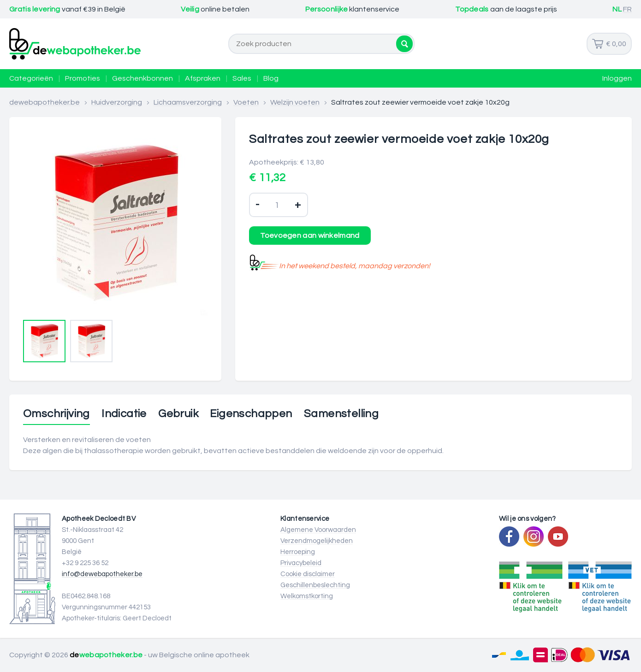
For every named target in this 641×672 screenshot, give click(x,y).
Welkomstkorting (307, 596)
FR (627, 9)
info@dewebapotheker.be (102, 574)
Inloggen (617, 78)
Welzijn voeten (295, 102)
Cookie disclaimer (308, 574)
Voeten (246, 102)
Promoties (83, 78)
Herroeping (298, 552)
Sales (242, 78)
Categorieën (31, 78)
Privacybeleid (301, 563)
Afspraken (203, 78)
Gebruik (178, 414)
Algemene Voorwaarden (318, 530)
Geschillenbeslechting (315, 585)
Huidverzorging (117, 102)
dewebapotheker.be (45, 102)
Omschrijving (56, 414)
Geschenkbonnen (142, 78)
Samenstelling (341, 414)
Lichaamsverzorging (188, 102)
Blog (271, 78)
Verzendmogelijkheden (317, 541)
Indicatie (124, 414)
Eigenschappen (251, 414)
